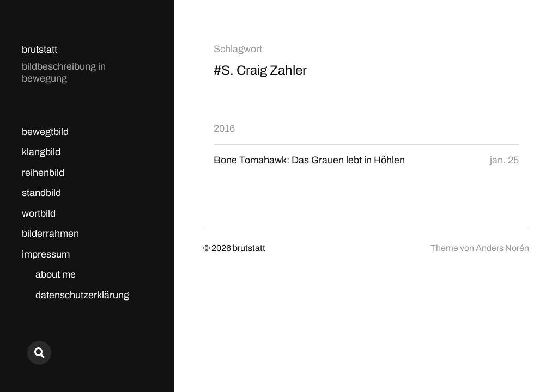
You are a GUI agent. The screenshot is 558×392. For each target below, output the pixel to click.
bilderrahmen (50, 234)
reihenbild (43, 173)
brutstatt (40, 50)
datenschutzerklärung (82, 295)
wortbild (39, 213)
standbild (41, 193)
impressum (46, 254)
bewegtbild (45, 132)
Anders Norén (502, 248)
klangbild (41, 152)
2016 (224, 128)
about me (56, 274)
